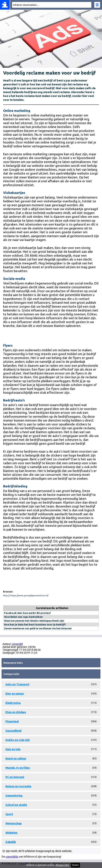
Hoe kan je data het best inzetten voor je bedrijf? (35, 624)
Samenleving (14, 796)
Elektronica (13, 703)
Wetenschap (14, 823)
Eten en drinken (16, 712)
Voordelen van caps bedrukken (23, 617)
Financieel (12, 721)
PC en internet (15, 777)
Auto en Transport (17, 684)
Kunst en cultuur (16, 759)
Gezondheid (13, 731)
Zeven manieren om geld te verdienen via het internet (38, 628)
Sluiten (75, 865)
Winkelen (11, 833)
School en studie (16, 805)
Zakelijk (11, 842)
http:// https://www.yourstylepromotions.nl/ (26, 596)
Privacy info (62, 865)
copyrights (12, 857)
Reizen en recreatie (18, 786)
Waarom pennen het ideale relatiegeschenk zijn (34, 621)
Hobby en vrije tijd (18, 740)
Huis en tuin (13, 749)
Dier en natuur (15, 694)
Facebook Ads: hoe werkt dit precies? (27, 613)
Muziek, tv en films (18, 768)
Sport (9, 814)
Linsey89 (17, 644)
